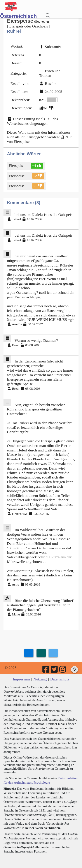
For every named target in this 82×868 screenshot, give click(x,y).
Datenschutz (60, 679)
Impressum (21, 679)
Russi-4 (51, 84)
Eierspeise (17, 176)
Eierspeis (16, 166)
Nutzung (40, 679)
